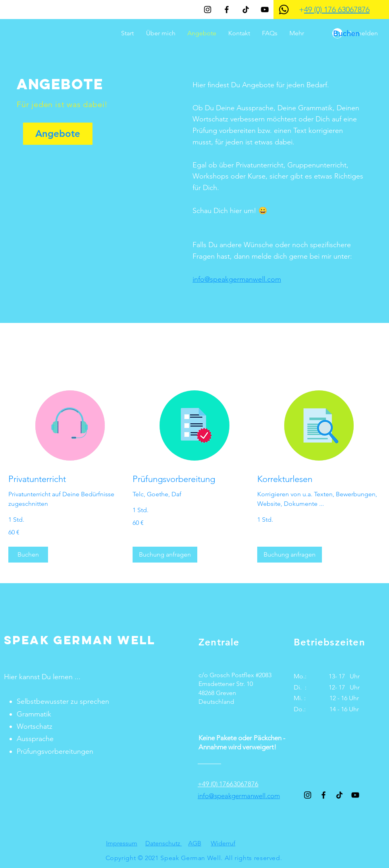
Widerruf (223, 843)
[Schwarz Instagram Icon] (208, 10)
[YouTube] (265, 10)
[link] (70, 479)
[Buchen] (346, 33)
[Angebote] (58, 134)
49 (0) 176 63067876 (337, 10)
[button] (28, 555)
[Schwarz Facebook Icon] (227, 10)
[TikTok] (246, 10)
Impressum (122, 843)
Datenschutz (164, 843)
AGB (195, 843)
